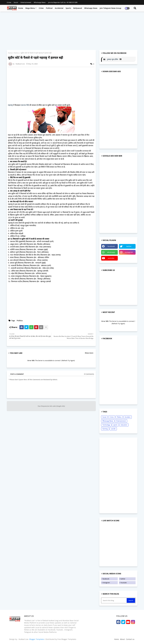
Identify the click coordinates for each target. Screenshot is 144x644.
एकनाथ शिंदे (25, 105)
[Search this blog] (114, 600)
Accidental (59, 8)
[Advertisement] (72, 30)
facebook (111, 246)
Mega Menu (30, 8)
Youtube (124, 583)
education (124, 425)
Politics (17, 53)
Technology (106, 425)
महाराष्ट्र (10, 105)
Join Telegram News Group (110, 8)
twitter (129, 246)
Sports (68, 8)
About (122, 639)
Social (16, 2)
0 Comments (89, 374)
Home (21, 8)
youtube (111, 258)
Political (49, 8)
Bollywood (78, 8)
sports (115, 425)
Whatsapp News (40, 2)
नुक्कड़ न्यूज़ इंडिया (113, 59)
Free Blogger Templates (67, 639)
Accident (127, 417)
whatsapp (111, 252)
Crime (9, 2)
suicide (113, 429)
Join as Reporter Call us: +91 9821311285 (63, 2)
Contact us (130, 639)
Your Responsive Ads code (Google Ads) (51, 406)
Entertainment (26, 2)
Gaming (105, 429)
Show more (89, 353)
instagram (129, 252)
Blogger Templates (37, 639)
